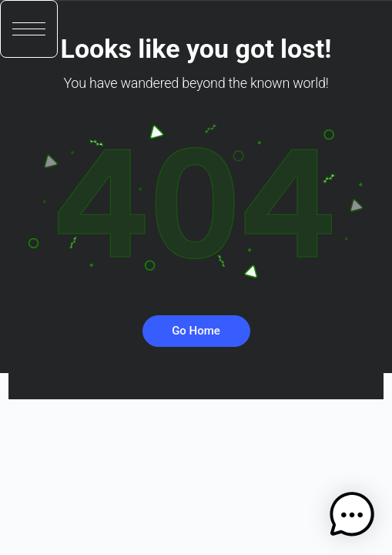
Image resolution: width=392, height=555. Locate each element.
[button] (29, 29)
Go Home (196, 331)
